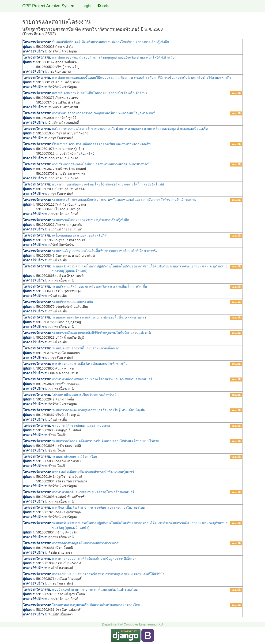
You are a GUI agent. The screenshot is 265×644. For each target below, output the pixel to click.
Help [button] (105, 6)
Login (87, 6)
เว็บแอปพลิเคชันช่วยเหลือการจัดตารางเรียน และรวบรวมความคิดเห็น (102, 144)
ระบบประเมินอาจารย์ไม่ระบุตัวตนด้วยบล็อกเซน (86, 348)
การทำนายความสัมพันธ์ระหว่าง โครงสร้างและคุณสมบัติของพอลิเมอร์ (102, 379)
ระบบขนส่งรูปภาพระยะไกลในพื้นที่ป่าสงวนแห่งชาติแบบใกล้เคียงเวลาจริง (105, 251)
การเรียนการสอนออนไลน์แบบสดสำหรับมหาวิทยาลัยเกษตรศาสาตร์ (100, 164)
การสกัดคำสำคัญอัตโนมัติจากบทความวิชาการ (85, 543)
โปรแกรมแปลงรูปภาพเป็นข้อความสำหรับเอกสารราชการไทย (96, 605)
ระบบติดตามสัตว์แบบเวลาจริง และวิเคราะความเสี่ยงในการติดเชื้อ (100, 286)
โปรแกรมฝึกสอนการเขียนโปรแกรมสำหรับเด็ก (85, 395)
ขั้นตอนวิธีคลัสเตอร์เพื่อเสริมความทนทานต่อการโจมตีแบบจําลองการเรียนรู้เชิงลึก (110, 42)
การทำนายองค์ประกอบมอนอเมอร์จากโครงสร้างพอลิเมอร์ (93, 492)
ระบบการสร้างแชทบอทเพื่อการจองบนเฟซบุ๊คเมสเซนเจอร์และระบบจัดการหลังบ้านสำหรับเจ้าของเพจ (124, 200)
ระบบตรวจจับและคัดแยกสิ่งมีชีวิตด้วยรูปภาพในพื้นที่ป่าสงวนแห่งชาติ (101, 333)
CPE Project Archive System (49, 6)
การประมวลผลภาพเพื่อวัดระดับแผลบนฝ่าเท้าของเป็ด (90, 364)
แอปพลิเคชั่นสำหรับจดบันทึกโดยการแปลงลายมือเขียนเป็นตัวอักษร (100, 93)
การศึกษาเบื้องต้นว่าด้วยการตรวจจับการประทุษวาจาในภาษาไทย (98, 507)
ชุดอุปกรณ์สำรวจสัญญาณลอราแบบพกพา (82, 426)
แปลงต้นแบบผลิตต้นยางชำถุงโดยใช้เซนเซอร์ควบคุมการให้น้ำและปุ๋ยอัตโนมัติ (108, 184)
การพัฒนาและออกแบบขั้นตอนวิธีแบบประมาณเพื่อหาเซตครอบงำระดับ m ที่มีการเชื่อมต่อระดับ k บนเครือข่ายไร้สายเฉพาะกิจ (142, 78)
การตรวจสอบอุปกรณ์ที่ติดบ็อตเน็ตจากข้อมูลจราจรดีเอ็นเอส (94, 559)
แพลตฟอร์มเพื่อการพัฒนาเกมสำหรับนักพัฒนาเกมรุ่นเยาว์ (93, 472)
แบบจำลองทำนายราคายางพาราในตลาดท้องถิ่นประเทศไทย (95, 589)
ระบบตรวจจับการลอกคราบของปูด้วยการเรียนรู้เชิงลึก (91, 220)
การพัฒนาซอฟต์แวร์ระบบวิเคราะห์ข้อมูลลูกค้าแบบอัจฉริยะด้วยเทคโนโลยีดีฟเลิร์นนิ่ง (113, 57)
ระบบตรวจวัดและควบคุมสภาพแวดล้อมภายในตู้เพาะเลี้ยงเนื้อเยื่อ (98, 410)
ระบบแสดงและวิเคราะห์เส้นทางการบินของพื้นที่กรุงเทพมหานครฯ (99, 317)
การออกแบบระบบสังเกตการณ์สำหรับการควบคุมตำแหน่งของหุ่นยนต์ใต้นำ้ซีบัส (108, 574)
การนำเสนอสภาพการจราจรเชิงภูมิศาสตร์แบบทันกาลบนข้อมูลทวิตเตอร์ (103, 113)
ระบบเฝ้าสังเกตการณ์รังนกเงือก (74, 456)
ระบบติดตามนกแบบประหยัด (72, 302)
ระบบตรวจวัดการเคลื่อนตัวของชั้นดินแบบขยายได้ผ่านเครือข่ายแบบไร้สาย (106, 441)
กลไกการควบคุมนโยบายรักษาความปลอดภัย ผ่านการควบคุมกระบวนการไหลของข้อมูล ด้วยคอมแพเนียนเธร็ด (130, 129)
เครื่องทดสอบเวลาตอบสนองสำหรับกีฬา (80, 235)
